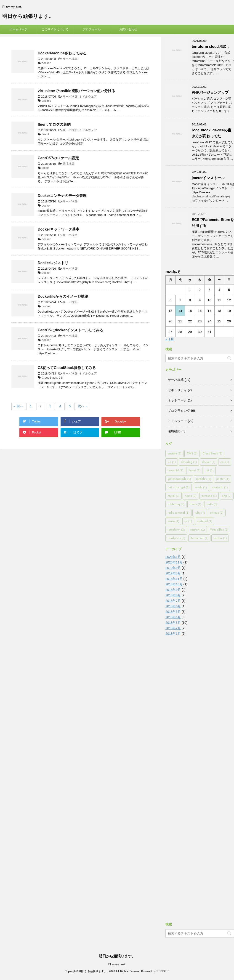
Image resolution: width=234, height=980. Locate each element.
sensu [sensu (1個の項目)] (173, 521)
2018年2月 (173, 628)
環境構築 (69, 164)
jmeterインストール (208, 178)
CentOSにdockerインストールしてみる (70, 330)
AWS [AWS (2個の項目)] (192, 453)
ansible (47, 101)
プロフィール (92, 29)
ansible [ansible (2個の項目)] (174, 453)
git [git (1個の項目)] (210, 470)
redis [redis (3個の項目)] (212, 504)
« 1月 (170, 339)
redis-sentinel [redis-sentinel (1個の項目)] (178, 513)
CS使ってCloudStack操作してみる (67, 368)
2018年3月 (173, 623)
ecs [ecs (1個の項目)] (225, 462)
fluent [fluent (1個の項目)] (194, 470)
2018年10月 (174, 584)
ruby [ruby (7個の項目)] (200, 513)
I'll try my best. (117, 964)
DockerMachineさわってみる (62, 53)
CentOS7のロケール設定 (58, 158)
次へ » (83, 406)
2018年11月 (174, 579)
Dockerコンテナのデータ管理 (62, 196)
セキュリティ (177, 390)
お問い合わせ (128, 29)
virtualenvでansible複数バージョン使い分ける (76, 91)
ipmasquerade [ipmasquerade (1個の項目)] (179, 479)
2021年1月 (173, 557)
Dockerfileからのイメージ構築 (63, 296)
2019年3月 (173, 573)
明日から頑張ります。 (28, 17)
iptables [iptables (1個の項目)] (204, 479)
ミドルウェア (88, 97)
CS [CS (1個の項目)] (172, 462)
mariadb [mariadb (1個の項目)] (220, 487)
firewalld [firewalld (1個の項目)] (175, 470)
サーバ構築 (70, 59)
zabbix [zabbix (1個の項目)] (220, 538)
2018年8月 (173, 595)
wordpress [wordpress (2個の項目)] (176, 538)
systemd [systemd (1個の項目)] (205, 521)
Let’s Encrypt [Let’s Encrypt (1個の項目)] (178, 487)
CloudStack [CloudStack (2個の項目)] (213, 453)
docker (46, 63)
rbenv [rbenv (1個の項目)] (195, 504)
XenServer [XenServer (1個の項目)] (199, 538)
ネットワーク (177, 400)
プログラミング (179, 411)
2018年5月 (173, 612)
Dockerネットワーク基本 (58, 229)
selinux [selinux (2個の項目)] (217, 513)
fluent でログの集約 (54, 124)
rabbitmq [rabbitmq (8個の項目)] (176, 504)
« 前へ (18, 406)
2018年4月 (173, 617)
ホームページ (19, 29)
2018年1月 (173, 634)
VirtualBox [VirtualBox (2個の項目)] (219, 530)
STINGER (162, 971)
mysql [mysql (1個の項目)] (174, 496)
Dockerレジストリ (53, 263)
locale (46, 168)
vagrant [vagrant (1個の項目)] (197, 530)
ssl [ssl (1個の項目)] (188, 521)
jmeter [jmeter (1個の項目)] (223, 479)
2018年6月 (173, 606)
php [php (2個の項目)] (227, 496)
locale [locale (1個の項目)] (201, 487)
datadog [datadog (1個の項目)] (189, 462)
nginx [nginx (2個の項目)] (190, 496)
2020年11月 (174, 562)
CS (61, 378)
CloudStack (49, 378)
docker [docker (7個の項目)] (209, 462)
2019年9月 (173, 568)
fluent (45, 134)
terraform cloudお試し (211, 46)
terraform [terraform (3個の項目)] (176, 530)
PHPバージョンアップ (210, 92)
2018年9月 (173, 590)
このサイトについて (55, 29)
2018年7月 (173, 601)
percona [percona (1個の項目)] (209, 496)
